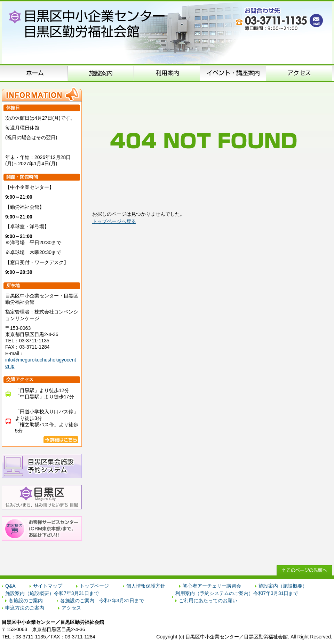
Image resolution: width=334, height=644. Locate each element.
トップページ (94, 586)
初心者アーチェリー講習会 (212, 586)
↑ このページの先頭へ (304, 570)
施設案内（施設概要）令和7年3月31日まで (52, 593)
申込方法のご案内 (167, 73)
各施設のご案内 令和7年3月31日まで (102, 601)
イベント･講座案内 (233, 73)
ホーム (35, 73)
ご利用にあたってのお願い (208, 601)
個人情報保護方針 (146, 586)
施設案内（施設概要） (101, 73)
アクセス (299, 73)
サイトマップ (48, 586)
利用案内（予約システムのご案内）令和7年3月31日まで (237, 593)
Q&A (10, 586)
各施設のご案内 (26, 601)
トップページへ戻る (114, 221)
